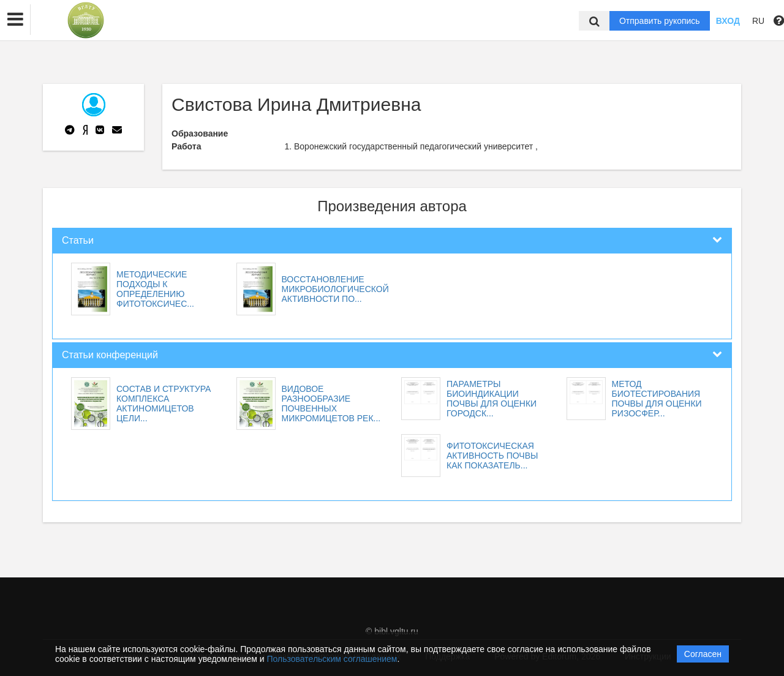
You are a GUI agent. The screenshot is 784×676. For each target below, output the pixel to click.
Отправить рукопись (660, 21)
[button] (15, 20)
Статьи (78, 240)
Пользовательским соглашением (332, 659)
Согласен (703, 654)
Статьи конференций (110, 355)
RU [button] (758, 21)
